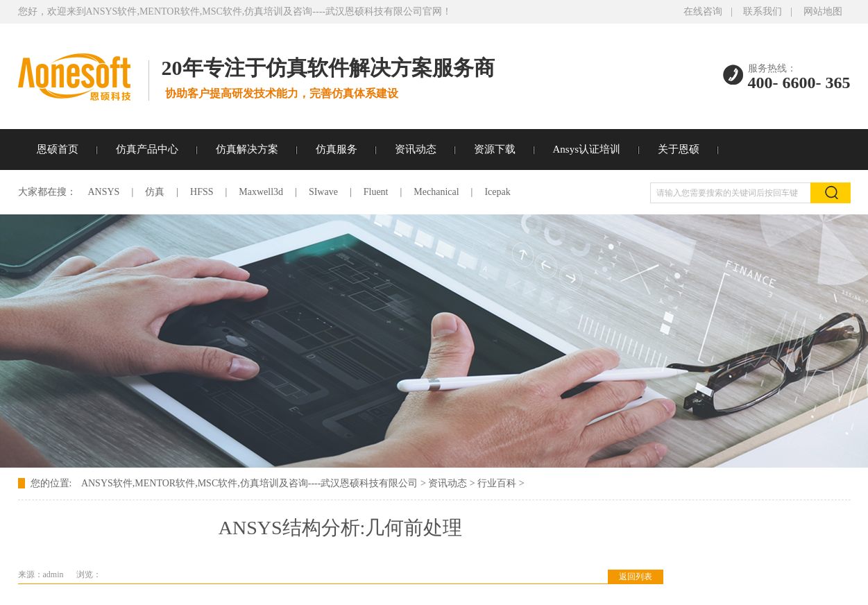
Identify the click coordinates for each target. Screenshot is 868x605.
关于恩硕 (679, 149)
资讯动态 (416, 149)
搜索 (831, 193)
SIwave (323, 192)
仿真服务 (337, 149)
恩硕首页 (58, 149)
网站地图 (823, 11)
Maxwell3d (261, 192)
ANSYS (104, 192)
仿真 (155, 192)
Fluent (376, 192)
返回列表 (636, 577)
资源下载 (495, 149)
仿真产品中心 (147, 149)
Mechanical (436, 192)
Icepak (497, 192)
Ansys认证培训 (587, 149)
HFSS (202, 192)
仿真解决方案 (247, 149)
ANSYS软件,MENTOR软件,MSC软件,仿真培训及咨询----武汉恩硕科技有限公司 (249, 483)
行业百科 (497, 483)
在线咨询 (703, 11)
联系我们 (763, 11)
